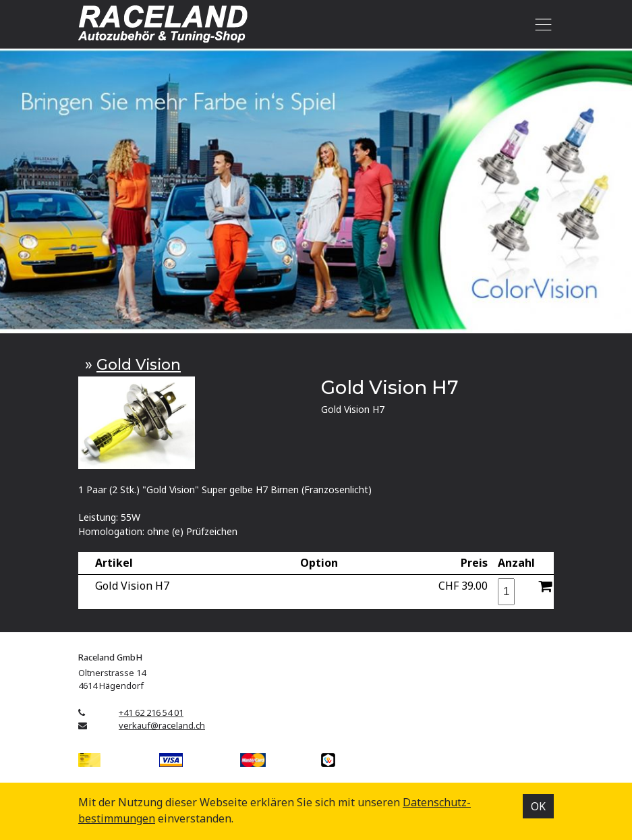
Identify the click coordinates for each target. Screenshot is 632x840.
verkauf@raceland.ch (162, 725)
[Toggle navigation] (541, 24)
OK (538, 806)
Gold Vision (139, 364)
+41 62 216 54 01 (151, 712)
